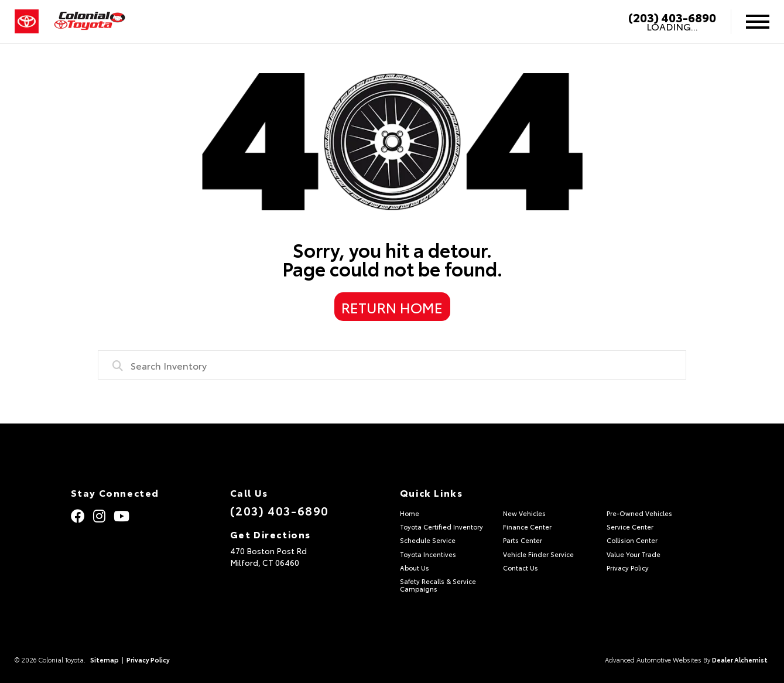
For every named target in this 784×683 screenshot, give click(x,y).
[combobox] (392, 365)
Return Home (392, 307)
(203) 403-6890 (672, 17)
